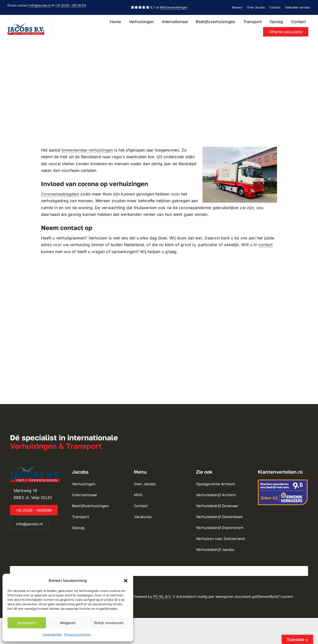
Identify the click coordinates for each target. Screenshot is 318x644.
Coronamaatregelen (60, 194)
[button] (126, 581)
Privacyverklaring (77, 634)
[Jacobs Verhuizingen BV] (26, 26)
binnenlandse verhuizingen (87, 150)
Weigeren (68, 623)
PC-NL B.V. (162, 596)
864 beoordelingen (174, 7)
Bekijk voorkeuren (109, 623)
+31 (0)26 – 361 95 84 (71, 5)
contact (266, 245)
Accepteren (27, 623)
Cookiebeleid (52, 634)
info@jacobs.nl (40, 5)
